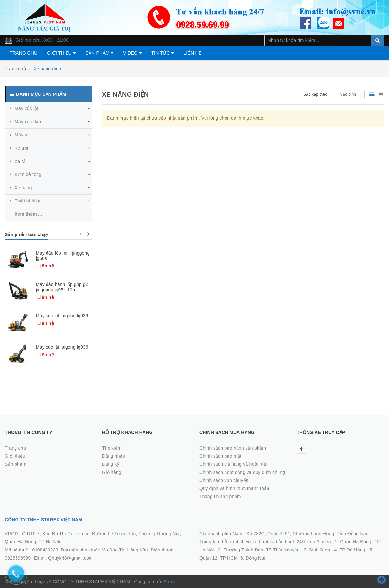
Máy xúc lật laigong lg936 (62, 347)
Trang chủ (23, 53)
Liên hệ (192, 53)
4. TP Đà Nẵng (350, 550)
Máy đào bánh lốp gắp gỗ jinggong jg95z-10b (62, 287)
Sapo (169, 582)
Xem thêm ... (28, 214)
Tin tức (163, 53)
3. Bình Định (317, 550)
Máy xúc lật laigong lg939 (62, 316)
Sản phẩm (99, 53)
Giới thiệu (61, 53)
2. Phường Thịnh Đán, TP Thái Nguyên (259, 550)
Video (132, 53)
